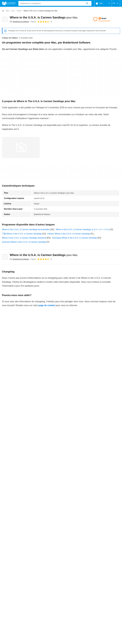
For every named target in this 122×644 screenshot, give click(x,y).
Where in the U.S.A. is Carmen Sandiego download (24, 238)
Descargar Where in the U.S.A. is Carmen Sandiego (74, 238)
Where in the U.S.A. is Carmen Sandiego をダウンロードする (82, 229)
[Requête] (55, 3)
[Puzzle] (19, 11)
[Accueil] (3, 11)
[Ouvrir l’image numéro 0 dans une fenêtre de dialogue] (21, 147)
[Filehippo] (9, 3)
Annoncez (28, 579)
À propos (6, 579)
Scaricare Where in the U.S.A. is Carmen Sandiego (24, 242)
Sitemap (39, 579)
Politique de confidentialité (64, 584)
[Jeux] (13, 11)
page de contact (47, 305)
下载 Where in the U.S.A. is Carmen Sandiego (22, 234)
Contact (16, 579)
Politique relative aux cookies (36, 584)
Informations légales (87, 584)
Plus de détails (61, 564)
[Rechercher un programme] (87, 3)
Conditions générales (11, 584)
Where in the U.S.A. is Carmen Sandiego (44, 17)
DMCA (102, 584)
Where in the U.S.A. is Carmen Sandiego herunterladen (26, 229)
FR (116, 3)
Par (19, 22)
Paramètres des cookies (12, 586)
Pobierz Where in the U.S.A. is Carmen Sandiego (69, 234)
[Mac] (8, 11)
